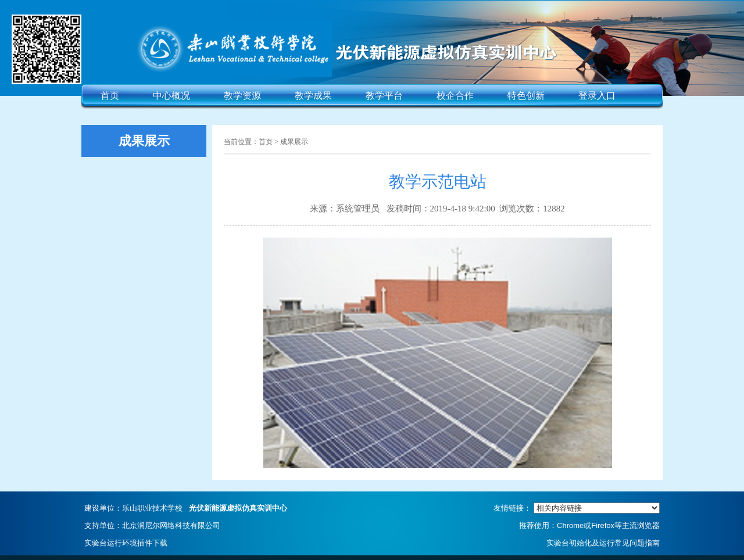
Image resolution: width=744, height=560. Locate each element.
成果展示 (294, 142)
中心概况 (171, 96)
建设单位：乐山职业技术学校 (186, 508)
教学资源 (242, 96)
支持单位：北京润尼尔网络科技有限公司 (152, 525)
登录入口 (597, 96)
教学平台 (384, 96)
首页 (110, 96)
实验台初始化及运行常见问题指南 (603, 543)
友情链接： (577, 508)
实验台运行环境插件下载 (126, 543)
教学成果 (313, 96)
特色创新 (526, 96)
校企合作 (455, 96)
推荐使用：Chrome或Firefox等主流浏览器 (589, 525)
